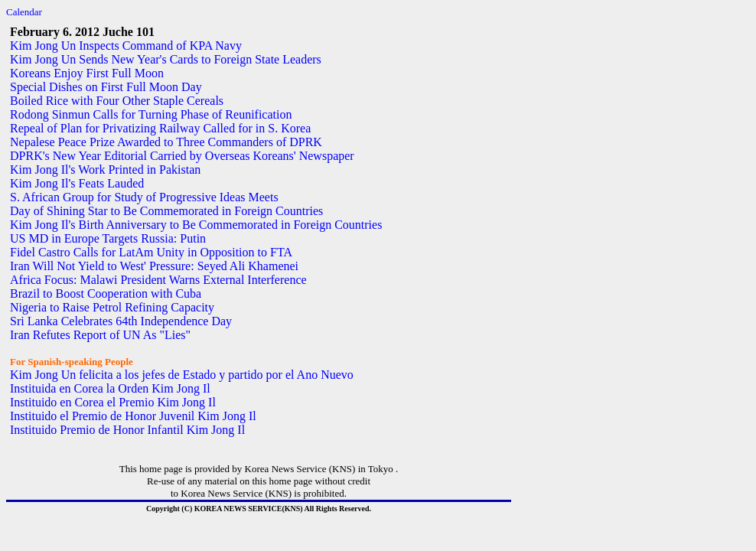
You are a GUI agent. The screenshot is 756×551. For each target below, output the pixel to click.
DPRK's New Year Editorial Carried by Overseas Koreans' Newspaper (182, 156)
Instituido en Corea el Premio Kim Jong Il (113, 402)
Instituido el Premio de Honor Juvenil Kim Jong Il (133, 416)
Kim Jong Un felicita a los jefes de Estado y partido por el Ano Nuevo (182, 375)
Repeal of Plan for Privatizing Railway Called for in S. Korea (160, 128)
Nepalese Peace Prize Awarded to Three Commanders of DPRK (166, 142)
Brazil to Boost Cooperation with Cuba (106, 293)
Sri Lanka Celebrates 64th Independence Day (121, 321)
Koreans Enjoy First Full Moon (87, 73)
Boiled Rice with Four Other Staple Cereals (117, 101)
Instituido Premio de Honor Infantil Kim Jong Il (127, 430)
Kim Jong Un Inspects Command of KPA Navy (126, 46)
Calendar (24, 12)
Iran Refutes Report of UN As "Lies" (100, 335)
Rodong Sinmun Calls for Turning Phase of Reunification (151, 114)
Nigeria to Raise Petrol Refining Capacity (112, 307)
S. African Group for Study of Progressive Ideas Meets (144, 197)
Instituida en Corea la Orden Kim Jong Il (110, 388)
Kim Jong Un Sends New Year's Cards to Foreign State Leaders (166, 59)
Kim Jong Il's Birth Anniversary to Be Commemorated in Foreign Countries (196, 225)
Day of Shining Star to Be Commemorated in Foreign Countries (166, 211)
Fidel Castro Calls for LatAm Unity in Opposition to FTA (151, 252)
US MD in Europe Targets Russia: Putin (108, 238)
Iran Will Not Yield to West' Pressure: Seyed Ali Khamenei (154, 266)
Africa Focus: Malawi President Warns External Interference (158, 280)
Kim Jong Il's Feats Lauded (77, 183)
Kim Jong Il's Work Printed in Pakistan (105, 170)
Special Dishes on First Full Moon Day (106, 87)
